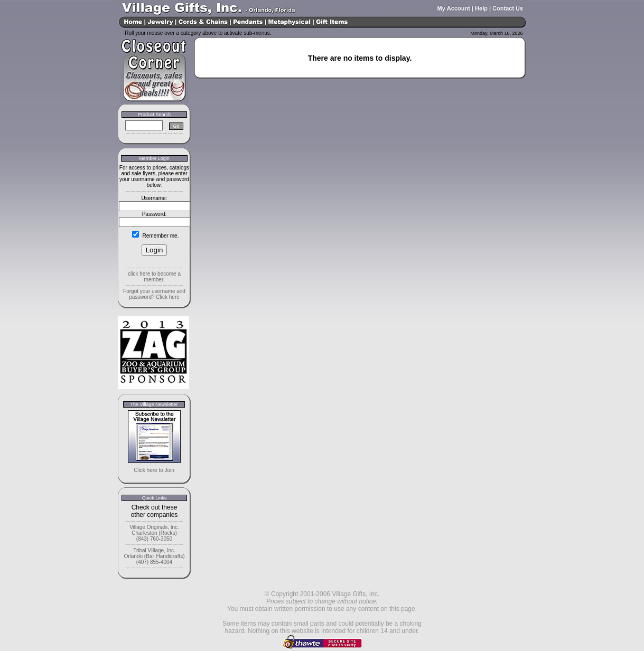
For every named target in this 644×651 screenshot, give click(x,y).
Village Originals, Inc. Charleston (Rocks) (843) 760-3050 (154, 533)
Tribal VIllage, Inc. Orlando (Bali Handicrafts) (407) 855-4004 (154, 556)
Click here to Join (154, 470)
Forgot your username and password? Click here (154, 294)
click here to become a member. (154, 277)
